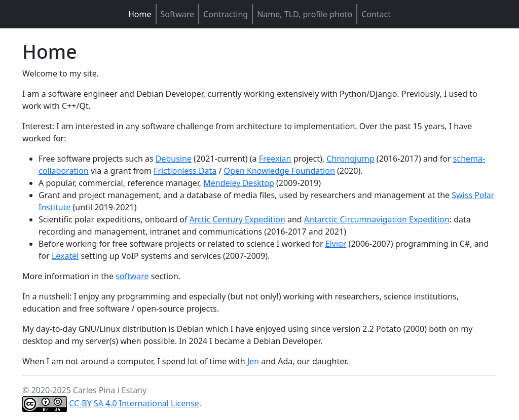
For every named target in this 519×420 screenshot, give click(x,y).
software (132, 276)
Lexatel (65, 256)
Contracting (226, 14)
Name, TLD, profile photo (305, 14)
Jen (253, 361)
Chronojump (350, 159)
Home (140, 14)
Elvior (336, 244)
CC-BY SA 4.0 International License (134, 403)
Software (178, 14)
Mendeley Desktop (239, 183)
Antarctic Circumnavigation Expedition (377, 219)
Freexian (275, 159)
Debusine (174, 159)
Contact (376, 14)
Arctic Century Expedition (237, 219)
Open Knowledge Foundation (280, 171)
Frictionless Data (185, 171)
